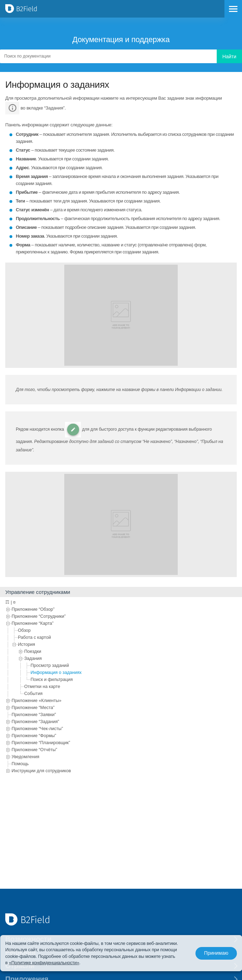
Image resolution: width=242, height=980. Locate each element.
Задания (33, 658)
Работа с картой (34, 637)
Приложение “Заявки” (34, 715)
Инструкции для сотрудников (41, 771)
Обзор (24, 630)
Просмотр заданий (50, 666)
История (27, 644)
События (33, 694)
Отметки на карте (42, 687)
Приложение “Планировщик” (41, 743)
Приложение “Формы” (34, 736)
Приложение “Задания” (35, 722)
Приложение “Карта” (32, 623)
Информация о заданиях (56, 673)
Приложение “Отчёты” (34, 750)
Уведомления (25, 757)
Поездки (33, 651)
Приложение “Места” (33, 708)
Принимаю (216, 953)
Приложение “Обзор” (33, 609)
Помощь (20, 764)
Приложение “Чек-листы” (37, 729)
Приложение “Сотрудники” (39, 616)
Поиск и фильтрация (52, 680)
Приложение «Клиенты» (37, 701)
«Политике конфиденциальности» (44, 963)
